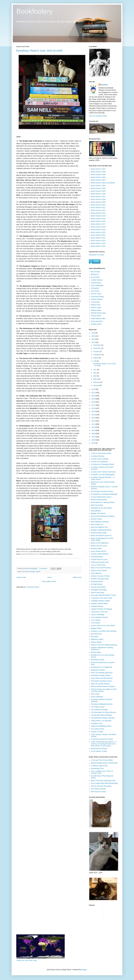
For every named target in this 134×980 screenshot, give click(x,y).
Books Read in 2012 (98, 210)
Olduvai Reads (96, 642)
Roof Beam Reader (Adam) (101, 675)
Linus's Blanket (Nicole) (99, 617)
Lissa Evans (95, 302)
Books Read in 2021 (98, 235)
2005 (93, 443)
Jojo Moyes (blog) (97, 296)
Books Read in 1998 (98, 172)
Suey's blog (95, 694)
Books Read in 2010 (98, 205)
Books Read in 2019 (98, 230)
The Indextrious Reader (99, 710)
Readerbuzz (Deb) (98, 660)
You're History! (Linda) (99, 751)
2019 (93, 399)
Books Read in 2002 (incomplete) (103, 183)
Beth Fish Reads (97, 505)
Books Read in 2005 (98, 191)
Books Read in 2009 (98, 202)
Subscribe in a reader (97, 255)
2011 (93, 424)
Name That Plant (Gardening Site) (103, 781)
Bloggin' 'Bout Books (98, 513)
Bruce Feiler (95, 277)
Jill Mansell (95, 288)
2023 (93, 342)
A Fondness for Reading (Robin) (103, 464)
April (95, 376)
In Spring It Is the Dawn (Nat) (101, 598)
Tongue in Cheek (97, 732)
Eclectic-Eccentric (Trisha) (100, 576)
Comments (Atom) (33, 587)
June (95, 370)
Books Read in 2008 (98, 199)
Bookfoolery (35, 11)
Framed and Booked (98, 587)
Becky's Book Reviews (99, 500)
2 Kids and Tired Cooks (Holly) (102, 760)
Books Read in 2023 (98, 241)
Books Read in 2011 (98, 208)
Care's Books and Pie (99, 551)
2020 (93, 396)
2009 (93, 430)
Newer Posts (21, 577)
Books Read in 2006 (98, 194)
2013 (93, 418)
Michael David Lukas (98, 313)
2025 (93, 336)
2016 (93, 408)
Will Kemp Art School (99, 792)
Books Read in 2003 (98, 186)
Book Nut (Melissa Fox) (99, 527)
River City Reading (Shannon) (102, 673)
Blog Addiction (96, 511)
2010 (93, 427)
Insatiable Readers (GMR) (100, 601)
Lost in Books (96, 620)
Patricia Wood (96, 316)
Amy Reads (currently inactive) (102, 491)
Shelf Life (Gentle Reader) (100, 684)
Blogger (84, 970)
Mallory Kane (96, 305)
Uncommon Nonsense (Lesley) (102, 739)
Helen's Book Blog (98, 593)
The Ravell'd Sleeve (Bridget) (101, 715)
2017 (93, 405)
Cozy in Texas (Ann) (98, 565)
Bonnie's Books (97, 519)
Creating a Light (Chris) (99, 766)
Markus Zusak (96, 307)
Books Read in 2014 (98, 216)
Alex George (95, 272)
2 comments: (43, 568)
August (96, 358)
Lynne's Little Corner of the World (103, 626)
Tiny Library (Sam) (98, 729)
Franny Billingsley (97, 285)
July (95, 361)
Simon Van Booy (97, 321)
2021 (93, 393)
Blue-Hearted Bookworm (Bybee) (103, 516)
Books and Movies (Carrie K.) (102, 535)
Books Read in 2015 (98, 219)
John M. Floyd (96, 294)
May (95, 373)
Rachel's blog (96, 652)
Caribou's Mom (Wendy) (100, 554)
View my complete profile (98, 116)
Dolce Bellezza (96, 573)
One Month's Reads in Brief (31, 572)
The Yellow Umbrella (98, 789)
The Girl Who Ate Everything (101, 786)
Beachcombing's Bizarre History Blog (104, 763)
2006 (93, 440)
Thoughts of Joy (97, 723)
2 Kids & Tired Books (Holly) (101, 453)
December (97, 345)
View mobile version (49, 581)
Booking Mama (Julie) (99, 533)
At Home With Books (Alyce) (101, 497)
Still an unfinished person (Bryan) (103, 686)
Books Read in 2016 (98, 221)
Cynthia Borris (96, 283)
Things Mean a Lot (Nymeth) (101, 721)
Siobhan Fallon (96, 324)
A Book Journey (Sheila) (100, 459)
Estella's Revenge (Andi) (100, 579)
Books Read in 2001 (98, 180)
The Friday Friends (98, 707)
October (96, 351)
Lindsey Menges (97, 299)
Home (49, 577)
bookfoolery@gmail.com (30, 554)
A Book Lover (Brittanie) (100, 462)
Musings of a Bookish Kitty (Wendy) (104, 631)
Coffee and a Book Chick (100, 562)
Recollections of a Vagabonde (102, 667)
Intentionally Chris (97, 768)
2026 (93, 333)
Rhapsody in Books (98, 670)
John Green (95, 291)
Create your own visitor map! (27, 960)
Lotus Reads (96, 623)
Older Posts (77, 577)
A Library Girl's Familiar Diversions (103, 472)
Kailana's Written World (99, 604)
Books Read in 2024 (98, 243)
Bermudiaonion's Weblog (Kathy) (103, 502)
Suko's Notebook (97, 697)
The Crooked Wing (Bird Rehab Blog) (104, 783)
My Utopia (95, 637)
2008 (93, 434)
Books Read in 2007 (98, 197)
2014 (93, 415)
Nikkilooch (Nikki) (97, 639)
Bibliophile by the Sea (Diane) (102, 508)
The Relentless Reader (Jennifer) (103, 718)
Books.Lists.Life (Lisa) (99, 546)
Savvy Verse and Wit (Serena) (102, 678)
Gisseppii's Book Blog (99, 590)
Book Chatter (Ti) (97, 524)
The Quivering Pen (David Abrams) (103, 712)
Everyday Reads (97, 581)
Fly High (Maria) (97, 584)
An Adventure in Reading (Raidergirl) (104, 494)
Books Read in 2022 (98, 238)
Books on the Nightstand (100, 543)
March (96, 379)
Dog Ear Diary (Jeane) (99, 570)
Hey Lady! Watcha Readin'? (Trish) (103, 595)
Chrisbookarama (97, 557)
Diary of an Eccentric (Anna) (101, 568)
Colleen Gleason (97, 280)
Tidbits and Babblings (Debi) (101, 726)
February (97, 382)
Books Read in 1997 (98, 169)
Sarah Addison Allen (98, 318)
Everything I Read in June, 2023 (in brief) (39, 51)
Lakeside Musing (97, 606)
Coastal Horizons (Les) (99, 559)
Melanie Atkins (96, 310)
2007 (93, 437)
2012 (93, 421)
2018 (93, 402)
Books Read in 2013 (98, 213)
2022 (93, 389)
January (96, 385)
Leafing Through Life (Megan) (102, 609)
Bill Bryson (95, 274)
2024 (93, 339)
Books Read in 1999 (98, 175)
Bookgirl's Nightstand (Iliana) (101, 530)
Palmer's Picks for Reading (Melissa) (104, 645)
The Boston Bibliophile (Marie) (102, 704)
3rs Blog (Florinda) (98, 456)
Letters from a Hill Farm (99, 612)
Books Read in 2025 (98, 246)
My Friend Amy (96, 634)
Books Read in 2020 (98, 232)
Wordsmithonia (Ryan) (99, 749)
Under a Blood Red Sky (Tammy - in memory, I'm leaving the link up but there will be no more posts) (104, 744)
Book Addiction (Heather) (100, 522)
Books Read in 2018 (98, 227)
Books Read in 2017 (98, 224)
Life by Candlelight (98, 615)
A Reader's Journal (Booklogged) (103, 474)
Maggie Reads (96, 628)
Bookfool (104, 85)
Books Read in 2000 (98, 177)
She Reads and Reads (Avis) (101, 681)
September (97, 355)
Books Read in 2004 (98, 188)
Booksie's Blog (96, 548)
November (97, 348)
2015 (93, 411)
